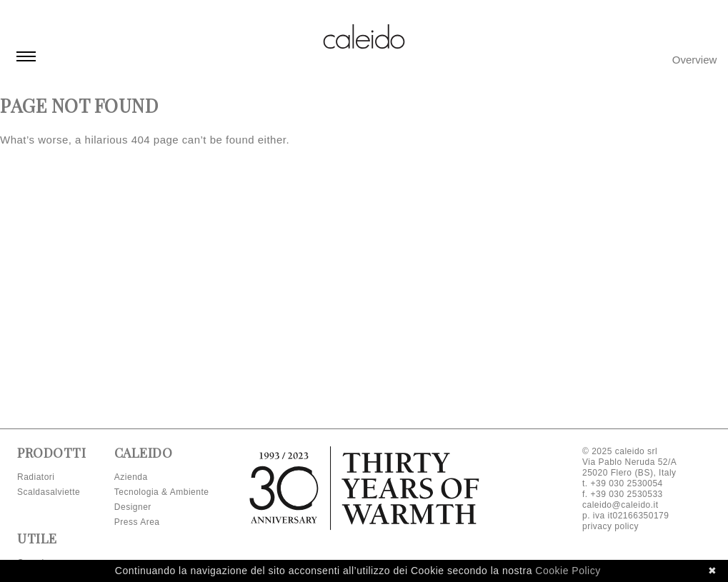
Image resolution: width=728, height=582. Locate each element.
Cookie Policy (568, 571)
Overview (695, 60)
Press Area (137, 522)
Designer (133, 507)
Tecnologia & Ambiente (162, 492)
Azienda (131, 477)
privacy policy (610, 526)
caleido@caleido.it (620, 505)
